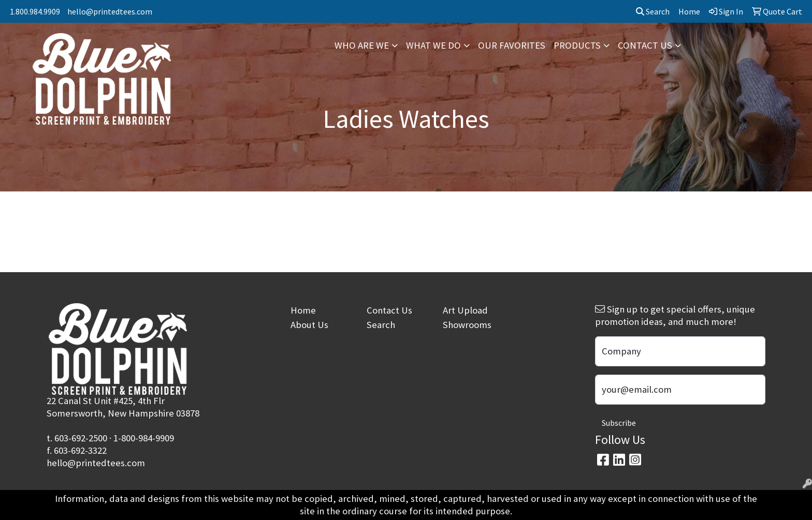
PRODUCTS (577, 45)
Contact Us (389, 310)
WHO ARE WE (362, 45)
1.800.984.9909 (35, 11)
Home (303, 310)
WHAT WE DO (433, 45)
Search (653, 11)
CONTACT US (645, 45)
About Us (309, 325)
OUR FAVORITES (512, 45)
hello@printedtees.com (110, 11)
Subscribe (619, 423)
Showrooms (467, 325)
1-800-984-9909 (144, 438)
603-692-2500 (81, 438)
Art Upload (465, 310)
